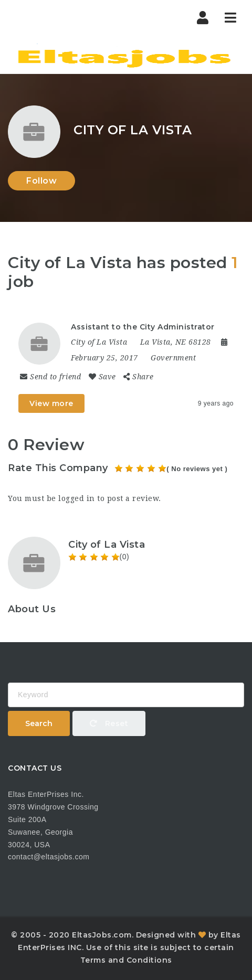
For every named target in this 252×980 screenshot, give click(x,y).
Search (39, 723)
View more (51, 403)
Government (173, 358)
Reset (109, 723)
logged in (77, 498)
